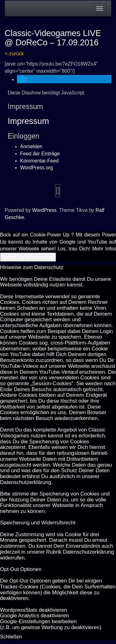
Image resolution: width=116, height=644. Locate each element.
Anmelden (31, 146)
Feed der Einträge (40, 154)
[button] (22, 79)
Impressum (28, 121)
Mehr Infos (104, 249)
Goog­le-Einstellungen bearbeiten (38, 621)
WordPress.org (37, 168)
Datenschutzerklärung (26, 482)
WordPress (44, 210)
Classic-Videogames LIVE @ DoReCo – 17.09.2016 (53, 38)
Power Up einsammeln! (28, 257)
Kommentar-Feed (39, 161)
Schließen (11, 637)
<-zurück (14, 54)
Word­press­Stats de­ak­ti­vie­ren (34, 610)
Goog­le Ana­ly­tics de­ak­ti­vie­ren (34, 616)
